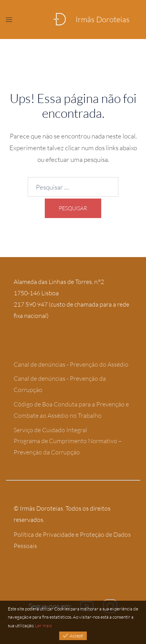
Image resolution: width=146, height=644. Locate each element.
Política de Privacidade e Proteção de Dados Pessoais (72, 540)
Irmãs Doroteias (103, 19)
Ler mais (43, 625)
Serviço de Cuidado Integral (50, 430)
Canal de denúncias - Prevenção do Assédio (71, 364)
